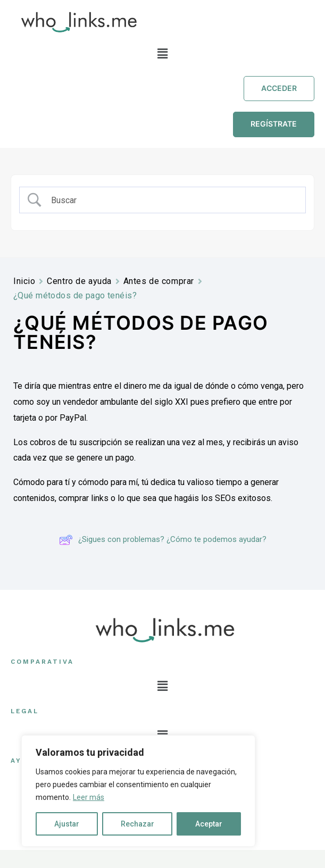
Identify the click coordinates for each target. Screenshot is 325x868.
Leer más (89, 797)
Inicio (24, 281)
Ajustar (67, 824)
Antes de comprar (159, 281)
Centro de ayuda (79, 281)
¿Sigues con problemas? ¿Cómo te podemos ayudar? (163, 540)
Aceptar (209, 824)
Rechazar (137, 824)
